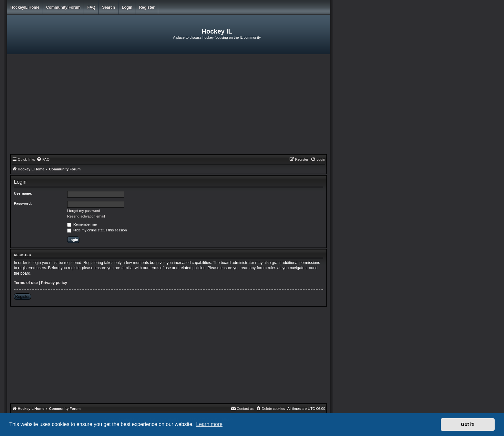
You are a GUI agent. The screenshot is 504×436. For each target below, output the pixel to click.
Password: (23, 203)
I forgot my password (84, 211)
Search (108, 7)
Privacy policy (54, 283)
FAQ (91, 7)
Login (127, 7)
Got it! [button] (468, 424)
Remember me (82, 224)
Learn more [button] (209, 424)
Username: (23, 193)
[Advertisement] (169, 106)
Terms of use (26, 283)
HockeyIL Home (25, 7)
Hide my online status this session (97, 230)
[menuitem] (43, 159)
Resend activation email (86, 216)
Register (147, 7)
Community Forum (63, 7)
